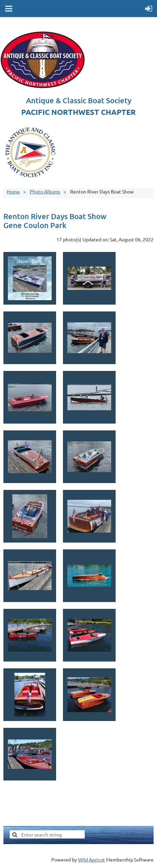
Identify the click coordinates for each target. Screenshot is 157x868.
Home (13, 191)
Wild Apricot (91, 859)
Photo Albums (45, 191)
